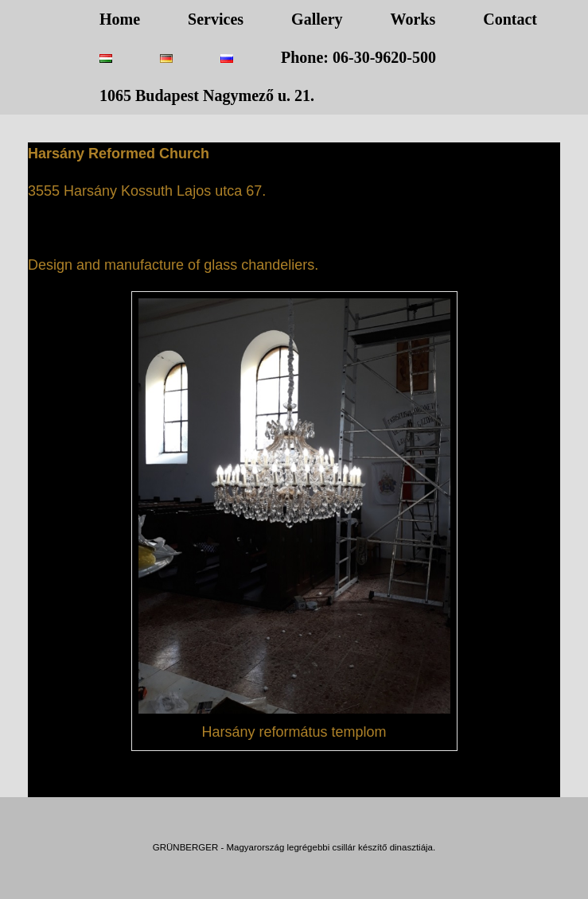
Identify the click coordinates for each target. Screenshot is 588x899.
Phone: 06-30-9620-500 (358, 57)
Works (413, 19)
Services (216, 19)
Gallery (317, 19)
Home (120, 19)
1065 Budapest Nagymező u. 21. (207, 95)
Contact (510, 19)
